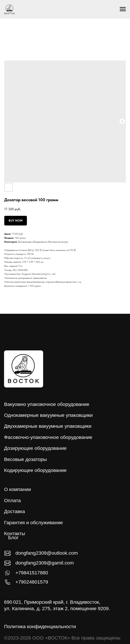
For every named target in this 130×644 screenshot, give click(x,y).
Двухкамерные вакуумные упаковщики (48, 426)
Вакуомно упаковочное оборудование (47, 404)
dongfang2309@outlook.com (47, 553)
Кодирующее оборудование (35, 470)
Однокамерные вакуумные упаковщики (48, 415)
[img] (24, 369)
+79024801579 (32, 582)
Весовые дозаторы (58, 242)
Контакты (15, 533)
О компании (18, 489)
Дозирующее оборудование (33, 242)
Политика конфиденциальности (40, 626)
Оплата (12, 500)
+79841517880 (32, 573)
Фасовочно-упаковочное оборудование (48, 437)
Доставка (15, 511)
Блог (13, 537)
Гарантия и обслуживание (33, 522)
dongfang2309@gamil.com (45, 563)
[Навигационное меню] (123, 9)
